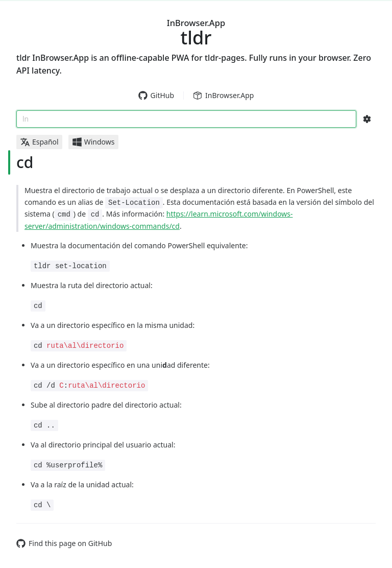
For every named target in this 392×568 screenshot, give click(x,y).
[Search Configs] (367, 119)
